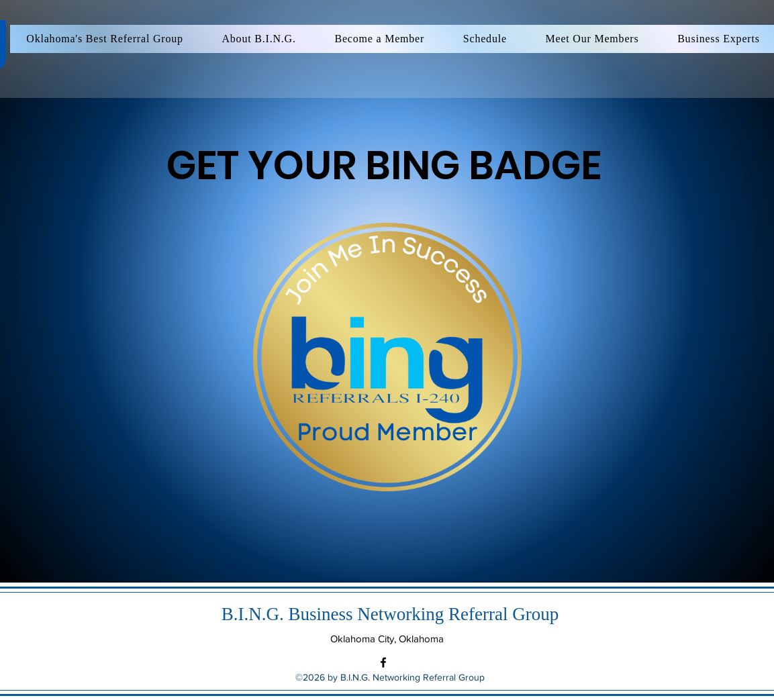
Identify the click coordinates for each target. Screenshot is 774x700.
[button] (592, 39)
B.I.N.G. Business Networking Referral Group (390, 614)
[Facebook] (383, 662)
